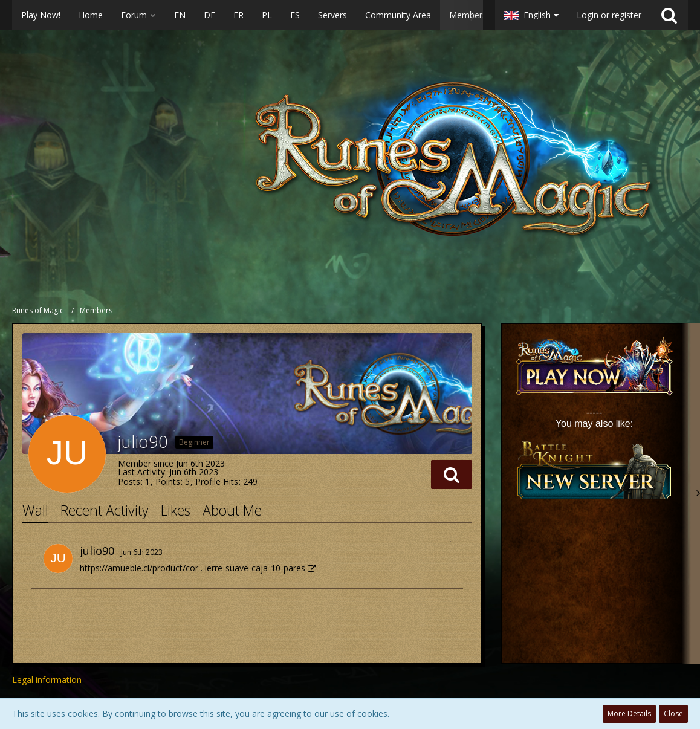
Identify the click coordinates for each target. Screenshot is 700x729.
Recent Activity (105, 510)
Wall (35, 510)
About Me (232, 510)
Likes (176, 510)
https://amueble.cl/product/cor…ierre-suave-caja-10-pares (193, 568)
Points (168, 481)
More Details (629, 714)
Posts (129, 481)
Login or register (609, 15)
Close (673, 714)
